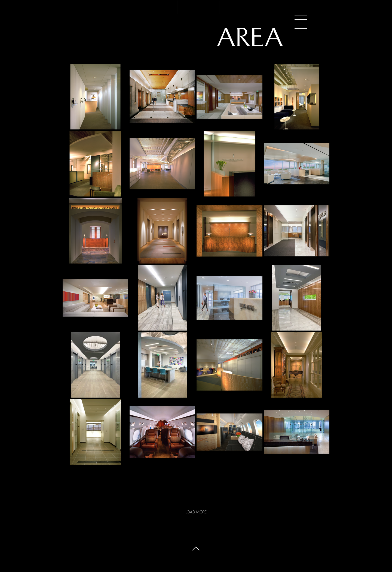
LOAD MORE (196, 512)
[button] (301, 22)
